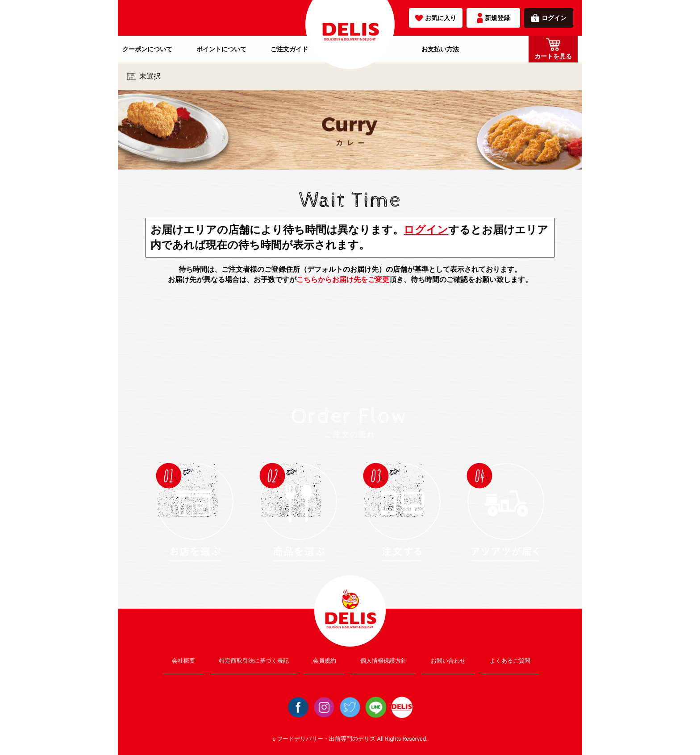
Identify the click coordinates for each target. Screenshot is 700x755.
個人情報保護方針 (383, 661)
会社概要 (183, 661)
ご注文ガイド (289, 49)
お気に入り (436, 18)
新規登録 (494, 18)
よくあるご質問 (510, 661)
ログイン (549, 18)
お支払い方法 (440, 49)
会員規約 (325, 661)
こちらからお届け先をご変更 (343, 280)
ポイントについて (221, 49)
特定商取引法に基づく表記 (254, 661)
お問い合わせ (448, 661)
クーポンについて (147, 49)
